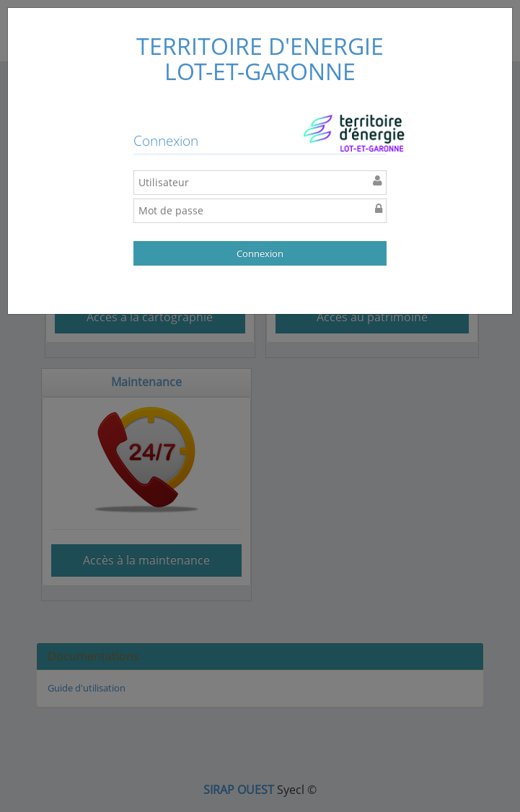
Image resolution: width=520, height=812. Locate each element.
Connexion (260, 253)
